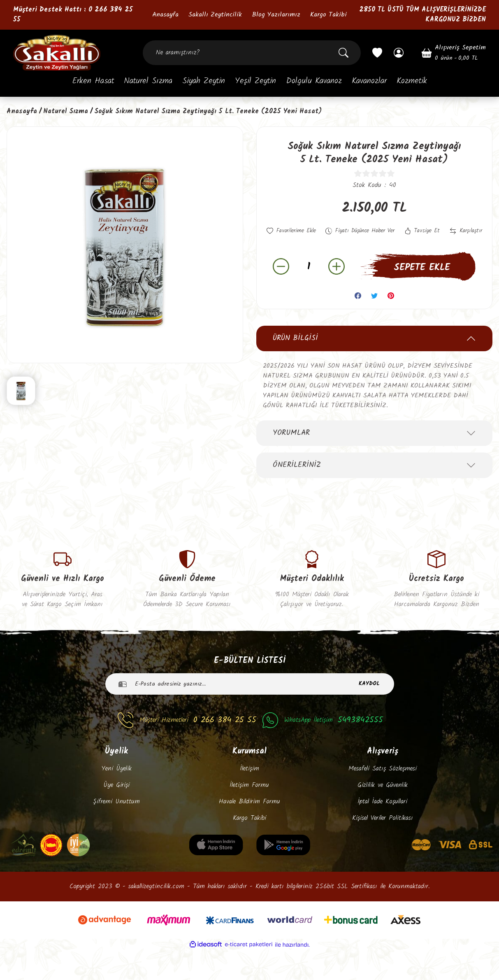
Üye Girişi (116, 815)
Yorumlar (291, 452)
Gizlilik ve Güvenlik (383, 815)
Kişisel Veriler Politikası (383, 848)
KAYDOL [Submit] (369, 713)
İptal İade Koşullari (382, 831)
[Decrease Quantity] (281, 286)
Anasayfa (165, 15)
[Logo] (57, 52)
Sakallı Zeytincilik (215, 15)
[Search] (252, 53)
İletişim (249, 798)
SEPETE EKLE (422, 287)
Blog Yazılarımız (276, 15)
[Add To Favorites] (294, 231)
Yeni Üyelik (116, 798)
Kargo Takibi (328, 15)
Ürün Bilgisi (295, 357)
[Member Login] (399, 53)
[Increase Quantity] (337, 286)
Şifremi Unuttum (116, 831)
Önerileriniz (297, 484)
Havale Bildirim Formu (249, 831)
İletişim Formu (249, 815)
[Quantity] (309, 286)
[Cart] (454, 53)
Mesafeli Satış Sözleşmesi (383, 798)
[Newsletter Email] (250, 714)
